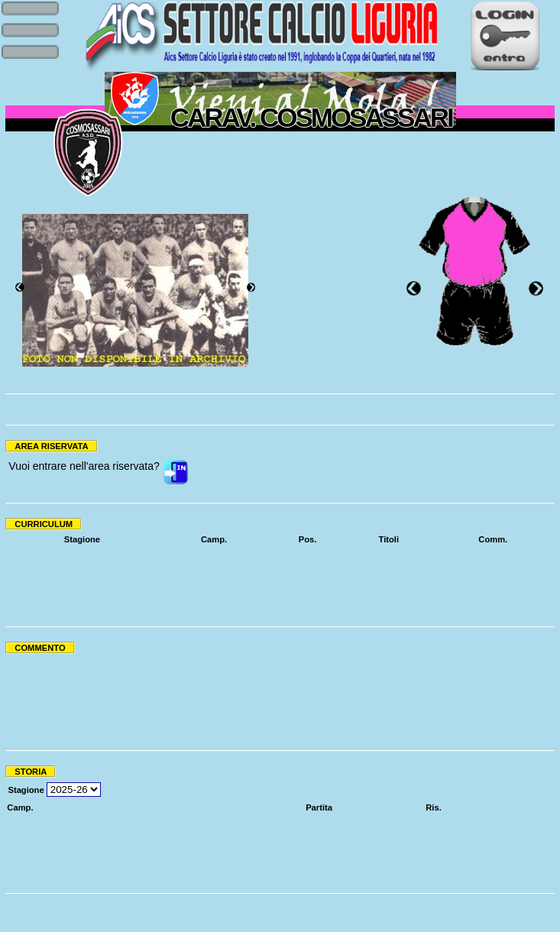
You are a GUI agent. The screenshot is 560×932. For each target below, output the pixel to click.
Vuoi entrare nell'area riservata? (84, 466)
